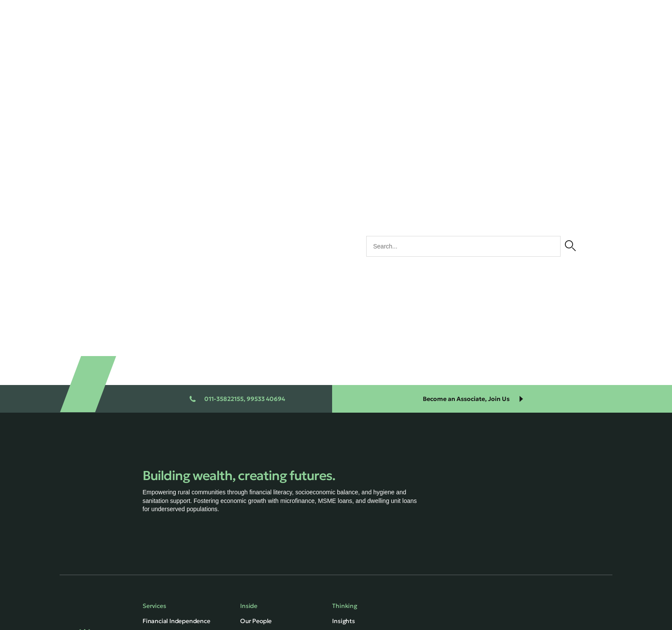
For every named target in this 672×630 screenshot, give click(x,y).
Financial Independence (176, 621)
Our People (256, 621)
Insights (343, 621)
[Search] (570, 246)
